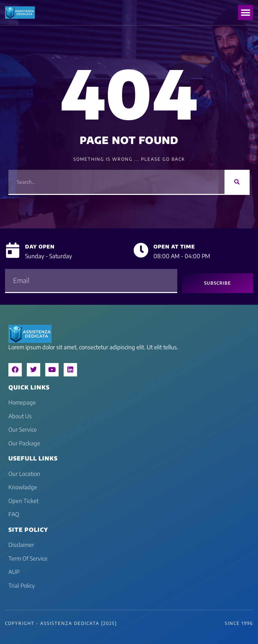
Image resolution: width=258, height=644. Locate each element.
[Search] (237, 182)
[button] (245, 13)
